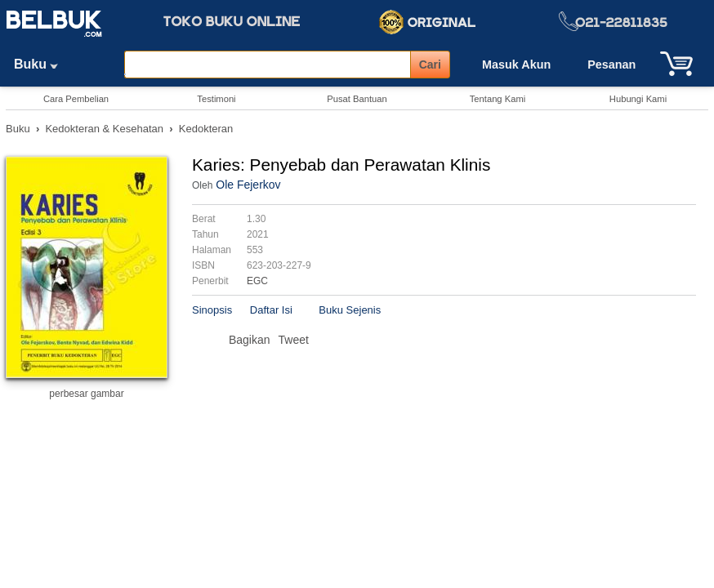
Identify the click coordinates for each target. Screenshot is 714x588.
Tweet (294, 340)
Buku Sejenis (350, 310)
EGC (257, 281)
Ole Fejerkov (248, 185)
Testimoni (216, 99)
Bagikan (250, 340)
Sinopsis (212, 310)
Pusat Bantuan (357, 99)
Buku (42, 64)
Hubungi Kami (638, 99)
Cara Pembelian (76, 99)
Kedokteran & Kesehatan (104, 129)
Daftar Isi (271, 310)
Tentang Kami (498, 99)
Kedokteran (206, 129)
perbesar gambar (86, 394)
